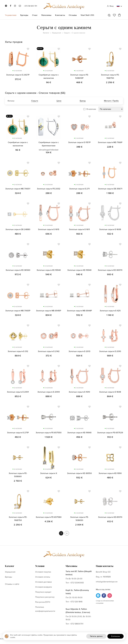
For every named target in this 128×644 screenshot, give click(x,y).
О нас (35, 15)
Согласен (115, 636)
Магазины (46, 15)
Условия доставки (43, 582)
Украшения (11, 15)
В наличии (91, 109)
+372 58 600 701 (30, 6)
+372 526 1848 (76, 602)
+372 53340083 (77, 583)
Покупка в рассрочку (45, 597)
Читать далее (96, 636)
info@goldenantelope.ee (107, 582)
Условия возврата (43, 587)
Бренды (24, 15)
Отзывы (73, 15)
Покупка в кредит (43, 592)
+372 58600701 (76, 624)
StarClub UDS (87, 15)
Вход (110, 6)
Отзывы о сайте (12, 584)
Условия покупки (43, 572)
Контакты (60, 15)
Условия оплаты (43, 577)
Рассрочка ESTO (43, 602)
